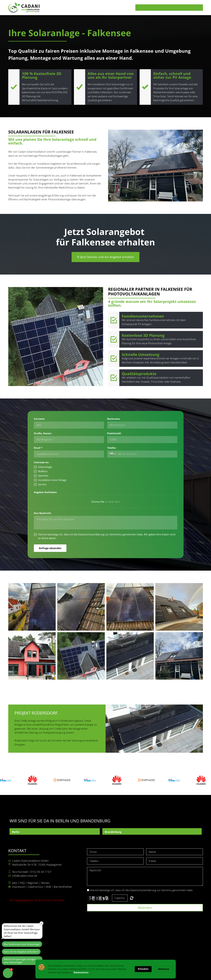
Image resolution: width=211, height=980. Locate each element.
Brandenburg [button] (113, 832)
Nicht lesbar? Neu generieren (132, 898)
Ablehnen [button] (164, 969)
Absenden (145, 908)
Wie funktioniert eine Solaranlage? (22, 944)
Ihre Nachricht (42, 513)
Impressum (19, 887)
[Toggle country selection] (113, 454)
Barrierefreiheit (63, 887)
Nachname (114, 419)
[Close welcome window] (41, 923)
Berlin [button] (16, 832)
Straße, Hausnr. (43, 433)
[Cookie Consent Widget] (106, 969)
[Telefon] (146, 454)
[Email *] (69, 454)
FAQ (22, 883)
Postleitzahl (114, 433)
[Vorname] (69, 425)
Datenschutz (36, 887)
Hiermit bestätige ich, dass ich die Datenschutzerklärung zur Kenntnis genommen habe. (141, 890)
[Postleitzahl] (142, 440)
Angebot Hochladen (45, 492)
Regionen (33, 883)
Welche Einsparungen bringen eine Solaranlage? (20, 961)
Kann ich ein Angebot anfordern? (21, 952)
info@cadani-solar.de (25, 876)
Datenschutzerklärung (91, 534)
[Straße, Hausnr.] (69, 440)
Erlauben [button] (143, 969)
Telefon (112, 448)
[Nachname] (142, 425)
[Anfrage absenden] (50, 548)
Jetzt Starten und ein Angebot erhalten (105, 257)
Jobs (15, 883)
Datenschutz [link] (81, 972)
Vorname (39, 419)
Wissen (45, 883)
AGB (48, 887)
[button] (8, 973)
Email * (38, 448)
